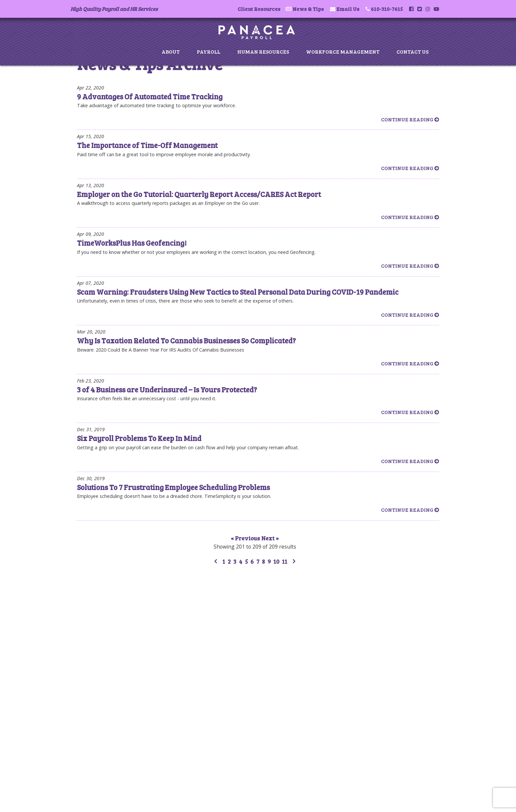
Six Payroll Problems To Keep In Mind (139, 438)
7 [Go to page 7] (258, 561)
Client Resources (259, 9)
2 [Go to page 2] (229, 561)
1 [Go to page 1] (224, 561)
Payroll (208, 51)
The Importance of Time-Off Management (147, 145)
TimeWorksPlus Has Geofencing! (132, 243)
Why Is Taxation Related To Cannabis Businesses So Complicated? (186, 340)
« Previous (246, 538)
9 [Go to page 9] (269, 561)
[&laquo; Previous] (216, 562)
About (171, 51)
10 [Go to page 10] (276, 561)
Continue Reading (410, 119)
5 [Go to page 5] (246, 561)
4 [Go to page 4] (241, 561)
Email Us (348, 9)
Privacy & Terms (104, 631)
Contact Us (413, 51)
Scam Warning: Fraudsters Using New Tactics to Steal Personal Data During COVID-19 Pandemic (238, 292)
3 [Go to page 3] (235, 561)
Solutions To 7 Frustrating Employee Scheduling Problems (173, 487)
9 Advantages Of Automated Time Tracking (150, 96)
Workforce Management (343, 51)
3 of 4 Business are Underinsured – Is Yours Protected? (167, 389)
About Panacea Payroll (111, 588)
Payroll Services (103, 595)
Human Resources (263, 51)
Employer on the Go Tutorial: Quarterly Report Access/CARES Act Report (199, 194)
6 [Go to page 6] (252, 561)
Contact (95, 623)
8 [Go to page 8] (263, 561)
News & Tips (308, 9)
